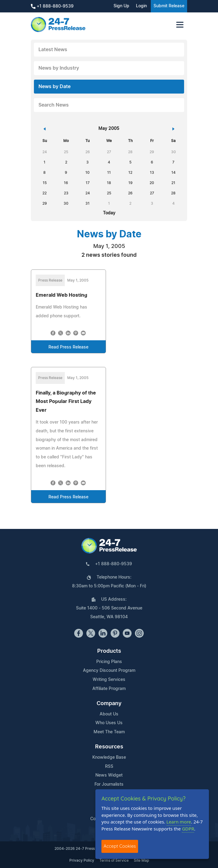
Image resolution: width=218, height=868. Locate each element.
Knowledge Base (109, 757)
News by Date (54, 87)
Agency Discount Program (109, 671)
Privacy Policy (82, 860)
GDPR (188, 829)
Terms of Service (114, 860)
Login (141, 6)
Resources (109, 747)
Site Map (141, 860)
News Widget (109, 775)
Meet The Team (109, 732)
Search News (54, 105)
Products (109, 651)
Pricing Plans (109, 662)
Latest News (53, 50)
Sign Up (121, 6)
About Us (109, 714)
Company (109, 704)
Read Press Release (68, 347)
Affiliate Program (109, 689)
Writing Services (109, 680)
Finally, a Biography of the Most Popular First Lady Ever (66, 402)
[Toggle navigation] (180, 25)
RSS (109, 767)
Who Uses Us (109, 723)
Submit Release (169, 6)
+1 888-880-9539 (52, 6)
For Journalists (109, 784)
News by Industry (59, 68)
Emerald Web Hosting (61, 295)
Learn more (179, 822)
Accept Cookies (120, 846)
